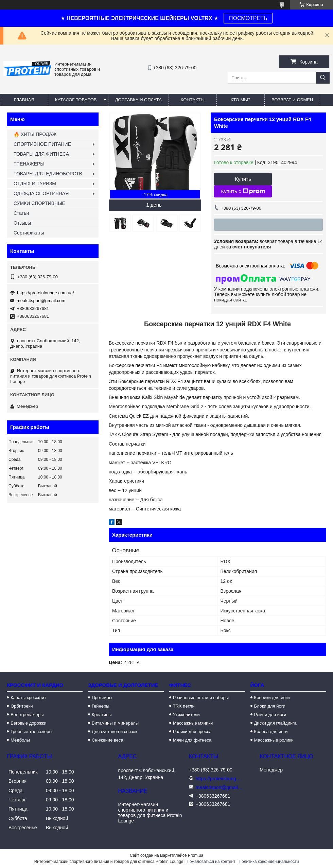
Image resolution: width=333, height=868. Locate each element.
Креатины (102, 715)
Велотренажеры (27, 715)
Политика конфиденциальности (269, 862)
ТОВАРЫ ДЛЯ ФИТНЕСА (41, 154)
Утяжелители (186, 715)
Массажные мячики (193, 723)
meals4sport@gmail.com (41, 301)
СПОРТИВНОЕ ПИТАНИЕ (42, 144)
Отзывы (22, 223)
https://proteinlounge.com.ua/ (46, 293)
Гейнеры (101, 706)
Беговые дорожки (28, 723)
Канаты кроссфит (28, 698)
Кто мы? (241, 100)
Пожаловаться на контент (211, 862)
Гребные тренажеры (31, 732)
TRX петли (184, 706)
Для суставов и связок (115, 732)
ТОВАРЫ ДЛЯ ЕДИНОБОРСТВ (48, 174)
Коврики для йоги (272, 698)
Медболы (20, 740)
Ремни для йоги (270, 715)
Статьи (21, 213)
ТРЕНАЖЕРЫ (29, 164)
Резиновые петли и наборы (201, 698)
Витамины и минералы (115, 723)
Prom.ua (196, 855)
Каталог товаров (76, 100)
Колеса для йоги (271, 732)
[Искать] (323, 78)
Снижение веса (108, 740)
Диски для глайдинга (275, 723)
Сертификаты (29, 233)
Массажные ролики (274, 740)
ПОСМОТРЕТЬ (248, 18)
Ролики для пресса (192, 732)
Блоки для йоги (270, 706)
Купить (243, 179)
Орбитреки (22, 706)
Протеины (102, 698)
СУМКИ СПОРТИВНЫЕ (39, 203)
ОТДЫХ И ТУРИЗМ (35, 184)
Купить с (243, 191)
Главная (24, 100)
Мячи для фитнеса (192, 740)
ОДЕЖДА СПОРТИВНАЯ (41, 193)
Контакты (193, 100)
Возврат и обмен (292, 100)
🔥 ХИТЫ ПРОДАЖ (35, 134)
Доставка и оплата (138, 100)
